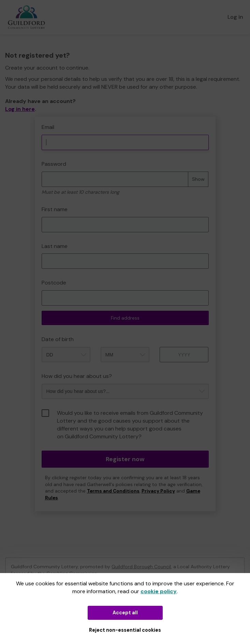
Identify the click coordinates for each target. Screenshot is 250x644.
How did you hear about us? (77, 376)
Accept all (125, 613)
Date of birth (58, 339)
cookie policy (159, 591)
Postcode (54, 283)
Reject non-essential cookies (125, 630)
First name (55, 209)
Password (54, 164)
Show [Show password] (198, 179)
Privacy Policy (158, 491)
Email (48, 127)
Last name (55, 246)
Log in (235, 17)
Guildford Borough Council (141, 567)
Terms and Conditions (113, 491)
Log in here (20, 109)
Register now (125, 459)
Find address (125, 318)
